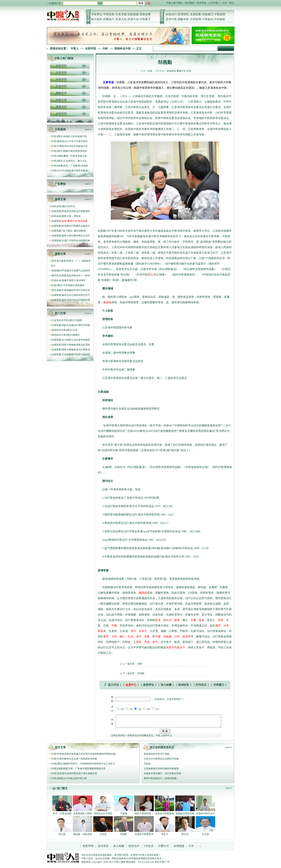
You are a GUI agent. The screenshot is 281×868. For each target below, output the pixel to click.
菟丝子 (181, 647)
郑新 (140, 664)
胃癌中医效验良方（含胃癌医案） (161, 781)
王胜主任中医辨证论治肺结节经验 (161, 761)
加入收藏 (166, 685)
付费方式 (164, 848)
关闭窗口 (219, 685)
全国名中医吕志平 (205, 816)
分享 (189, 71)
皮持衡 (141, 673)
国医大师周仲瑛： (144, 816)
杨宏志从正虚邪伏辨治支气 (76, 295)
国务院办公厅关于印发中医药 (72, 141)
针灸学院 (61, 86)
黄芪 (218, 626)
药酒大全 (133, 19)
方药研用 (196, 19)
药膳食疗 (109, 19)
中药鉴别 (208, 19)
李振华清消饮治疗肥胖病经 (76, 211)
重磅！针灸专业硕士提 (75, 156)
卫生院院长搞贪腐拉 (74, 285)
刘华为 (72, 206)
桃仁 (122, 637)
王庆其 (103, 837)
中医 (54, 136)
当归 (114, 637)
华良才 (165, 837)
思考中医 (171, 19)
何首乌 (170, 647)
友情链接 (179, 848)
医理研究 (183, 14)
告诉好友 (184, 685)
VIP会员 (148, 848)
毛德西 (79, 320)
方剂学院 (61, 73)
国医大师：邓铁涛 (71, 216)
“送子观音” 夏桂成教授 (74, 231)
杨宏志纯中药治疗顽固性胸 (76, 300)
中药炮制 (220, 19)
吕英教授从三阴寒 (83, 816)
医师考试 (201, 3)
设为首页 (103, 848)
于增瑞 (124, 816)
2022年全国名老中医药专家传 (72, 171)
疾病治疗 (171, 14)
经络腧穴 (208, 14)
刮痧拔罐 (133, 14)
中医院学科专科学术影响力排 (72, 146)
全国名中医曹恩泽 (144, 837)
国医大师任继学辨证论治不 (76, 236)
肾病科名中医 (123, 49)
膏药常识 (56, 276)
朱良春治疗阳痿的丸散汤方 (76, 226)
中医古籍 (61, 100)
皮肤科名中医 (59, 330)
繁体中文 (181, 71)
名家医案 (196, 14)
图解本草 (183, 19)
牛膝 (114, 626)
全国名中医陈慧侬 (165, 816)
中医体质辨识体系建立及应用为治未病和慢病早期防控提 (86, 756)
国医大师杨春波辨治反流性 (76, 345)
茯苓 (221, 620)
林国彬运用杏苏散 (185, 816)
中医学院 (61, 79)
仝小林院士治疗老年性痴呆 (76, 340)
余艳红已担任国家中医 (75, 136)
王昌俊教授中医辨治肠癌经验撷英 (161, 771)
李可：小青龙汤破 (62, 816)
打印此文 (201, 685)
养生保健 (56, 290)
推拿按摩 (145, 14)
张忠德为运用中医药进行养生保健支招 (77, 776)
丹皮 (147, 642)
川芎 (177, 637)
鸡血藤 (167, 637)
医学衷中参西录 (60, 261)
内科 (105, 49)
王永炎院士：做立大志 (75, 161)
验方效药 (97, 19)
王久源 (205, 837)
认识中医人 (214, 3)
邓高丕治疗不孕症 (103, 816)
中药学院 (61, 114)
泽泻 (133, 631)
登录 (141, 3)
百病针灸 (56, 280)
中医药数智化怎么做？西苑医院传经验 (77, 761)
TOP (191, 848)
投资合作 (134, 848)
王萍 (75, 330)
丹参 (147, 637)
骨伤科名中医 (59, 335)
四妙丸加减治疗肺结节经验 (76, 325)
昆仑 (150, 275)
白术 (169, 620)
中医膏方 (145, 19)
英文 (232, 3)
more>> (88, 129)
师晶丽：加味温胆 (83, 837)
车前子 (143, 631)
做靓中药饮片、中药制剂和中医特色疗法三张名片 (89, 766)
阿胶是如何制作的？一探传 (76, 276)
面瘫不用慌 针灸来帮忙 (74, 280)
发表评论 (149, 685)
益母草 (187, 637)
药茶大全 (121, 19)
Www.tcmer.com (146, 864)
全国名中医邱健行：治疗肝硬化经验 (162, 776)
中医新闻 (220, 14)
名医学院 (91, 49)
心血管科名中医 (60, 320)
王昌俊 (147, 766)
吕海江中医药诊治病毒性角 (76, 241)
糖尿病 (107, 302)
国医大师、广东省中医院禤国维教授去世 (84, 771)
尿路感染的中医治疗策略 (157, 756)
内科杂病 (56, 206)
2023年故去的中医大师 (75, 781)
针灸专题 (121, 14)
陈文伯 (185, 837)
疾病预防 (56, 271)
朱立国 (62, 837)
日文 (225, 3)
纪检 (54, 285)
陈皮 (202, 620)
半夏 (193, 620)
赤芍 (139, 637)
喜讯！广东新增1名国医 (76, 166)
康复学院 (61, 107)
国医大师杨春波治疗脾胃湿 (76, 350)
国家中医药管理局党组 (75, 151)
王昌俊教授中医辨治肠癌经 (76, 354)
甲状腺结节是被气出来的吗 (76, 271)
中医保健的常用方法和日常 (76, 290)
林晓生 (76, 335)
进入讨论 (113, 685)
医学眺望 (190, 3)
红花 (131, 637)
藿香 (177, 620)
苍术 (158, 620)
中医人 (75, 49)
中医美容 (109, 14)
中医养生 (97, 14)
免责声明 (88, 848)
